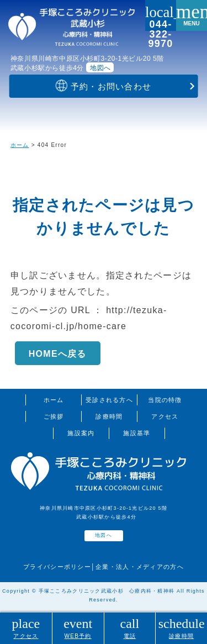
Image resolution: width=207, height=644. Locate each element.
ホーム (20, 145)
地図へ (100, 68)
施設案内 (81, 433)
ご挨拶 (54, 416)
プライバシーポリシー (57, 567)
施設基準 (137, 433)
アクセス (165, 416)
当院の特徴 (165, 400)
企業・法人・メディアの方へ (140, 567)
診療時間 (109, 416)
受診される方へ (109, 400)
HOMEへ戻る (58, 354)
